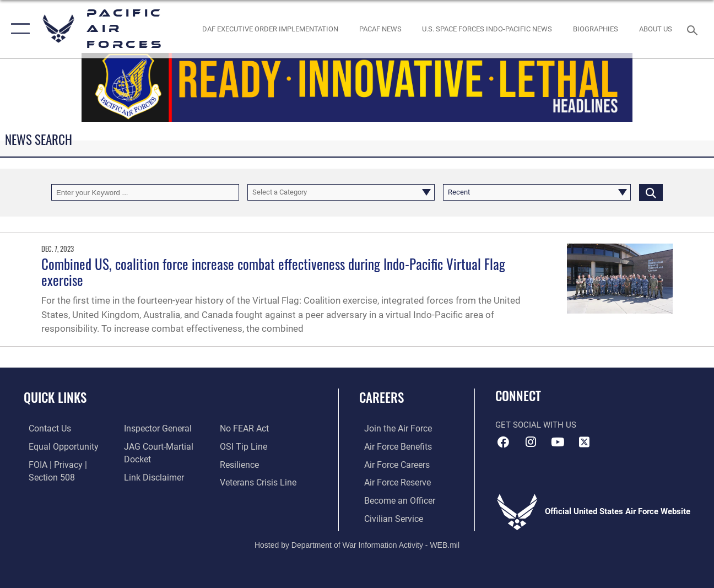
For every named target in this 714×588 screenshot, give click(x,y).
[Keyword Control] (145, 192)
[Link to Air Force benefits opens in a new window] (392, 446)
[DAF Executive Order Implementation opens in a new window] (270, 29)
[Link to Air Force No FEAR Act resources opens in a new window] (245, 429)
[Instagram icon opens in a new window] (531, 442)
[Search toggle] (694, 29)
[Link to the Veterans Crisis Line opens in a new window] (259, 482)
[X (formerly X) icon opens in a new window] (585, 442)
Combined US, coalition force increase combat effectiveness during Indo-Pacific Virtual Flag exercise (273, 272)
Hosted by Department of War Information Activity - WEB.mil (357, 542)
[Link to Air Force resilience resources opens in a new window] (240, 464)
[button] (18, 29)
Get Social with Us (536, 425)
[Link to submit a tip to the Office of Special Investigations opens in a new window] (244, 446)
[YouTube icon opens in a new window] (558, 442)
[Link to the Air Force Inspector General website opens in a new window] (155, 429)
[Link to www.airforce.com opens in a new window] (392, 429)
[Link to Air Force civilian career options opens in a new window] (387, 517)
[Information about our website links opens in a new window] (152, 477)
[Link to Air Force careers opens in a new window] (391, 464)
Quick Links (55, 398)
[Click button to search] (651, 192)
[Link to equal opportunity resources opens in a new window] (56, 446)
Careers (382, 398)
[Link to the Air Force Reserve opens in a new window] (392, 482)
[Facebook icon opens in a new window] (504, 442)
